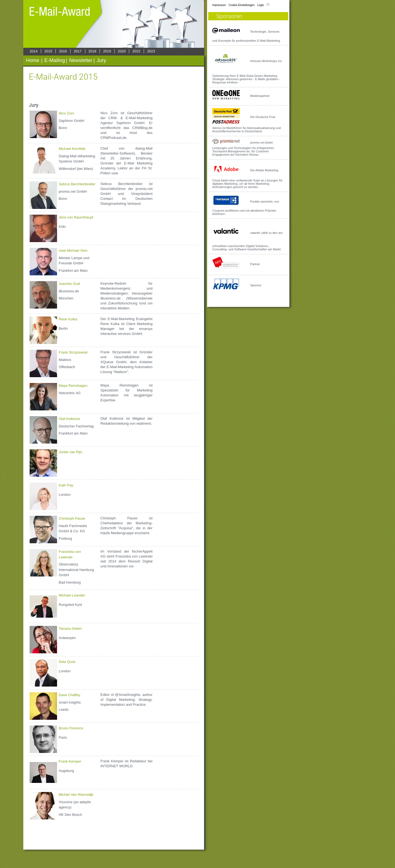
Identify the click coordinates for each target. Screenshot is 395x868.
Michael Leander (72, 595)
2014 (34, 51)
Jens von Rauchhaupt (76, 217)
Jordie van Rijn (70, 452)
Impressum (219, 5)
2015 (48, 51)
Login (261, 5)
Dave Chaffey (70, 695)
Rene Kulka (68, 319)
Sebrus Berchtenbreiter (77, 184)
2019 (107, 51)
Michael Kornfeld (72, 149)
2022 (136, 51)
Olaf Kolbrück (69, 419)
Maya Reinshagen (73, 386)
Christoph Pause (72, 518)
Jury (101, 60)
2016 (63, 51)
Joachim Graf (69, 284)
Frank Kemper (70, 761)
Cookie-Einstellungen (242, 5)
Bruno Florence (71, 728)
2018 (92, 51)
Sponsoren (229, 16)
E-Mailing (55, 60)
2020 (122, 51)
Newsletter (81, 60)
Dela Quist (67, 662)
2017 (78, 51)
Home (33, 60)
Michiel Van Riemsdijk (76, 795)
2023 (151, 51)
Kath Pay (66, 485)
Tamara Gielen (70, 628)
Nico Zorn (66, 113)
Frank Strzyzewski (73, 352)
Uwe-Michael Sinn (73, 250)
